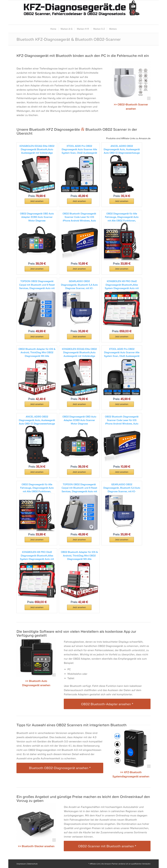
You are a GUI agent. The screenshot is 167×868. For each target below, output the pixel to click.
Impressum (21, 864)
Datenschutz (32, 864)
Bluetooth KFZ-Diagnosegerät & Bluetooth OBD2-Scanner (69, 39)
